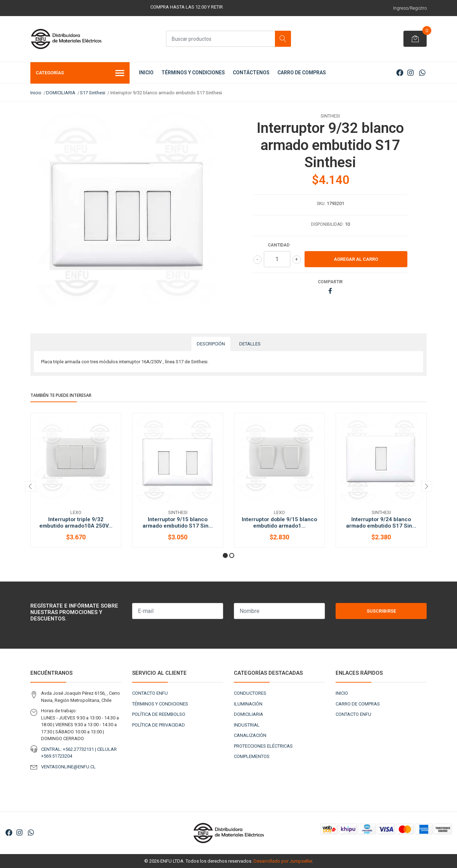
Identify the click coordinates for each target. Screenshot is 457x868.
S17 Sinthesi (93, 93)
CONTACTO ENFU (150, 693)
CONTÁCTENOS (251, 73)
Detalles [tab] (250, 344)
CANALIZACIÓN (250, 735)
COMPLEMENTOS (252, 756)
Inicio (36, 93)
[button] (225, 555)
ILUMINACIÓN (248, 704)
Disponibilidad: (327, 224)
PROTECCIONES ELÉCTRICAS (263, 746)
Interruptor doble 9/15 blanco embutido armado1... (279, 523)
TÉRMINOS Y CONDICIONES (193, 73)
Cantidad (279, 245)
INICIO (146, 73)
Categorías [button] (80, 74)
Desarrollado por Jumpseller (283, 861)
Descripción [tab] (211, 344)
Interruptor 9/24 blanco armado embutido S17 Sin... (381, 523)
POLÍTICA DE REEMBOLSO (159, 714)
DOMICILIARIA (61, 93)
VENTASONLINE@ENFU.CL (68, 767)
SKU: (321, 204)
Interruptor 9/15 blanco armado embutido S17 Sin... (178, 523)
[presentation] (30, 487)
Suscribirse (381, 611)
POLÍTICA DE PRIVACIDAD (159, 725)
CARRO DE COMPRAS (302, 73)
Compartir (330, 282)
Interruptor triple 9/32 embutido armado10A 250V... (76, 523)
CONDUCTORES (250, 693)
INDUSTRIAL (247, 725)
